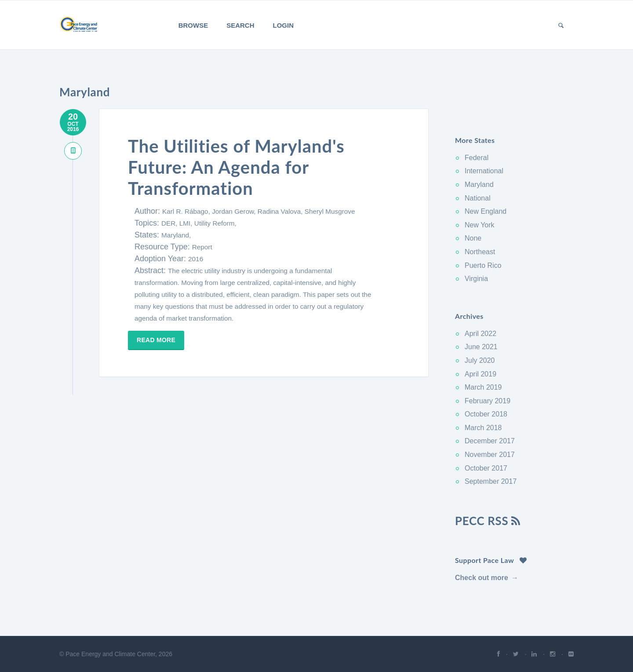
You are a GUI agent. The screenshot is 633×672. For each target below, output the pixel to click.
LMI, (187, 223)
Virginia (476, 279)
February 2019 (487, 401)
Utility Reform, (215, 223)
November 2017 (490, 455)
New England (486, 211)
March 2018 (483, 428)
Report (202, 247)
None (473, 238)
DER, (170, 223)
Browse (193, 25)
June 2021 (481, 347)
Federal (477, 158)
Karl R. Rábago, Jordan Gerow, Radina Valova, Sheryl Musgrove (258, 211)
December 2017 (490, 441)
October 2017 (486, 468)
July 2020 (480, 360)
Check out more (482, 578)
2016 (196, 259)
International (484, 171)
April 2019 (480, 374)
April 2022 (480, 334)
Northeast (480, 252)
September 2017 (491, 481)
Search (240, 25)
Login (284, 25)
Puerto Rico (483, 265)
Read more (156, 340)
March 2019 (483, 387)
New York (480, 225)
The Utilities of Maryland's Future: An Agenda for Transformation (236, 167)
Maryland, (176, 235)
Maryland (479, 184)
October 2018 (486, 414)
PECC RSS (488, 521)
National (478, 198)
